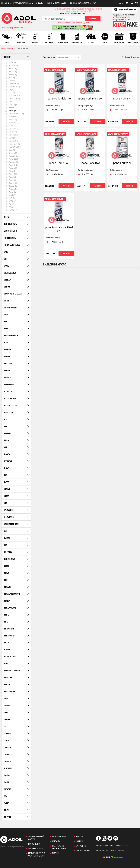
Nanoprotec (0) (12, 144)
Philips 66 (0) (11, 159)
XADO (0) (10, 201)
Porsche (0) (11, 168)
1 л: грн (55, 110)
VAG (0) (9, 198)
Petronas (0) (11, 162)
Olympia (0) (11, 153)
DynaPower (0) (12, 87)
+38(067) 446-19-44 (118, 850)
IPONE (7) (10, 111)
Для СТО (79, 837)
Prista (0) (10, 171)
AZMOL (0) (11, 72)
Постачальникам (83, 851)
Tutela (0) (10, 192)
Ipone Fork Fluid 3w (59, 99)
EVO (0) (9, 93)
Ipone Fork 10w (59, 163)
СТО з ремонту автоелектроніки (59, 847)
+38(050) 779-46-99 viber (124, 15)
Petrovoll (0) (11, 165)
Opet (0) (10, 150)
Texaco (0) (10, 189)
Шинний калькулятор (79, 3)
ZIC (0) (9, 204)
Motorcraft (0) (11, 141)
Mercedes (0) (11, 135)
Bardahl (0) (11, 75)
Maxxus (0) (11, 132)
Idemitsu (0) (11, 108)
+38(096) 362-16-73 (121, 17)
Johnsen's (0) (11, 117)
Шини (49, 3)
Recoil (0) (10, 180)
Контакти (39, 3)
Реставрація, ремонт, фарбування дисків (37, 854)
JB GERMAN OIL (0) (14, 114)
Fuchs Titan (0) (12, 99)
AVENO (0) (11, 69)
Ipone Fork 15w (90, 163)
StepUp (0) (10, 186)
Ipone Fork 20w (122, 163)
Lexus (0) (10, 126)
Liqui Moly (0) (11, 129)
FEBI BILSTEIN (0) (13, 96)
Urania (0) (10, 195)
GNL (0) (9, 102)
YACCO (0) (11, 210)
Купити (66, 121)
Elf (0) (9, 90)
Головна (5, 3)
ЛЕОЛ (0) (10, 63)
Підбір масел (61, 3)
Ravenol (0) (11, 174)
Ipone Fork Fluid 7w (90, 99)
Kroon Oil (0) (11, 123)
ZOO (94, 3)
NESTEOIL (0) (12, 147)
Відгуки (55, 853)
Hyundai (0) (11, 105)
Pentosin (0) (11, 156)
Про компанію (34, 844)
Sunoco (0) (11, 183)
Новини (79, 841)
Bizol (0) (10, 78)
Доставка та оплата (36, 848)
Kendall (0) (10, 120)
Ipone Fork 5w (122, 99)
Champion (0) (11, 84)
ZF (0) (9, 207)
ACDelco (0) (11, 66)
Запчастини (81, 846)
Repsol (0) (10, 177)
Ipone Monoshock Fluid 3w (59, 229)
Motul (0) (10, 138)
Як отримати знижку (22, 3)
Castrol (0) (10, 81)
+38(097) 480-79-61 (121, 20)
